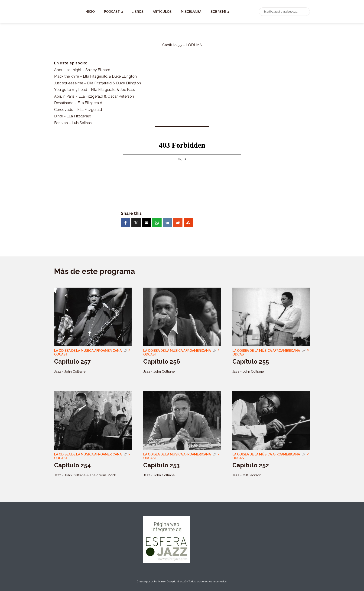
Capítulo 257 (72, 362)
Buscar (305, 12)
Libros (162, 12)
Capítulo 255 (251, 362)
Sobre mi (243, 12)
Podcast (136, 12)
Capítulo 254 (72, 465)
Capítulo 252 (251, 465)
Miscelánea (216, 12)
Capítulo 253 (161, 465)
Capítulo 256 (162, 362)
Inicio (114, 12)
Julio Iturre (158, 581)
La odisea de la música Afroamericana (88, 351)
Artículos (187, 12)
